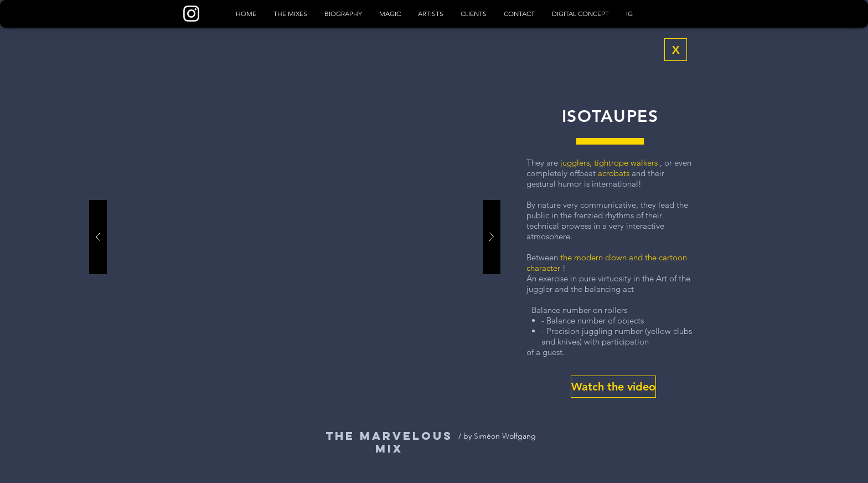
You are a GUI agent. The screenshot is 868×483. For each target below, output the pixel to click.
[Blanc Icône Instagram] (191, 14)
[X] (676, 50)
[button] (613, 387)
